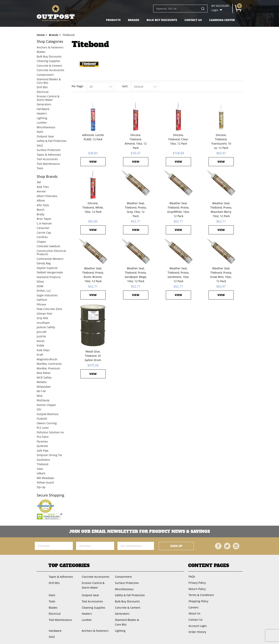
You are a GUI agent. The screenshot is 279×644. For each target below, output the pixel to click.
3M (39, 182)
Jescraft (42, 332)
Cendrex (42, 237)
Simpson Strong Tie (49, 455)
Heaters (42, 113)
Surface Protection (49, 150)
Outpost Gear (45, 136)
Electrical (43, 92)
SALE (40, 145)
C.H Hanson (44, 223)
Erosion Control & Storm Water (48, 98)
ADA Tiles (43, 187)
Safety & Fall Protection (52, 141)
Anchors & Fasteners (50, 47)
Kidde (40, 345)
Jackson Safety (46, 327)
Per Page (77, 86)
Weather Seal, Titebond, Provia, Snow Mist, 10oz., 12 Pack (221, 275)
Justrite (41, 336)
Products (113, 20)
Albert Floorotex (47, 196)
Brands (134, 20)
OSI (39, 409)
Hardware (43, 109)
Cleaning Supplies (48, 61)
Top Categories (69, 565)
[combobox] (100, 86)
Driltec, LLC (44, 291)
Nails (40, 132)
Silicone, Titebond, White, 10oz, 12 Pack (93, 207)
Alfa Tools (43, 205)
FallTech (42, 300)
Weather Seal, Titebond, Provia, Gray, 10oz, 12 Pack (136, 210)
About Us (194, 611)
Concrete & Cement (49, 66)
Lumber (42, 123)
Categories (50, 41)
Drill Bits (42, 87)
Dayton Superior (47, 268)
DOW (40, 286)
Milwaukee (44, 387)
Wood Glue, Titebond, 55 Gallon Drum (93, 356)
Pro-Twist (43, 437)
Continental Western (50, 259)
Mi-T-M (41, 391)
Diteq (40, 281)
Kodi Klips (43, 350)
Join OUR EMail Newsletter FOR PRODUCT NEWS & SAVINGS (139, 531)
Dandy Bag (44, 263)
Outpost (42, 418)
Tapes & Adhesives (49, 155)
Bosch (41, 210)
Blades (41, 52)
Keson (41, 341)
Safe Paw (43, 451)
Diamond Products (49, 277)
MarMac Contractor (49, 364)
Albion (41, 200)
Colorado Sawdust (48, 246)
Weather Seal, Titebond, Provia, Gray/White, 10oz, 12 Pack (178, 210)
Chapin (41, 242)
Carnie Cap (44, 233)
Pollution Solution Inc (50, 432)
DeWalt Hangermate (50, 272)
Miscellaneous (46, 127)
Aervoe (41, 191)
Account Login (197, 623)
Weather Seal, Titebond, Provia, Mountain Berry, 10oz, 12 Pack (221, 210)
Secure (50, 495)
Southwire (43, 460)
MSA (40, 396)
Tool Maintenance (48, 164)
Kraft (40, 355)
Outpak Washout (48, 414)
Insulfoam (43, 323)
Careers (193, 606)
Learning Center (222, 20)
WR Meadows (45, 478)
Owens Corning (47, 423)
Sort (125, 86)
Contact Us (193, 20)
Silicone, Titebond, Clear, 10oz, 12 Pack (178, 139)
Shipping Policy (198, 600)
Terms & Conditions (201, 594)
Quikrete (42, 446)
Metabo (42, 382)
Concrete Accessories (50, 70)
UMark (41, 473)
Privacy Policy (197, 582)
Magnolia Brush (47, 359)
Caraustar (43, 228)
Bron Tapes (44, 219)
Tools (40, 168)
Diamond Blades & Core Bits (49, 81)
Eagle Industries (47, 295)
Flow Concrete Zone (49, 309)
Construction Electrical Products (51, 253)
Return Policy (197, 588)
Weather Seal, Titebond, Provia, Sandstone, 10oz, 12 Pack (178, 275)
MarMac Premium (48, 368)
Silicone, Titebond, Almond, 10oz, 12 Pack (136, 141)
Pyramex (42, 441)
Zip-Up (41, 487)
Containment (45, 75)
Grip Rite (42, 318)
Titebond (43, 464)
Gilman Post (44, 314)
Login (215, 10)
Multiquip (43, 400)
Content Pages (209, 565)
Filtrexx (41, 304)
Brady (40, 214)
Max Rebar (44, 373)
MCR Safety (44, 377)
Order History (197, 629)
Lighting (42, 118)
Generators (44, 104)
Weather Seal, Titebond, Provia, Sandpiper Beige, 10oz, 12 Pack (136, 275)
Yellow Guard (45, 482)
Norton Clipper (46, 405)
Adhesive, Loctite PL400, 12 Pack (93, 137)
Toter (40, 469)
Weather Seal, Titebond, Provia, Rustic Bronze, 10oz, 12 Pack (93, 275)
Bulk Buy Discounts (162, 20)
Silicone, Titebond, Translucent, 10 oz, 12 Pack (221, 141)
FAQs (191, 576)
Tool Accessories (47, 159)
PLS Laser (43, 428)
